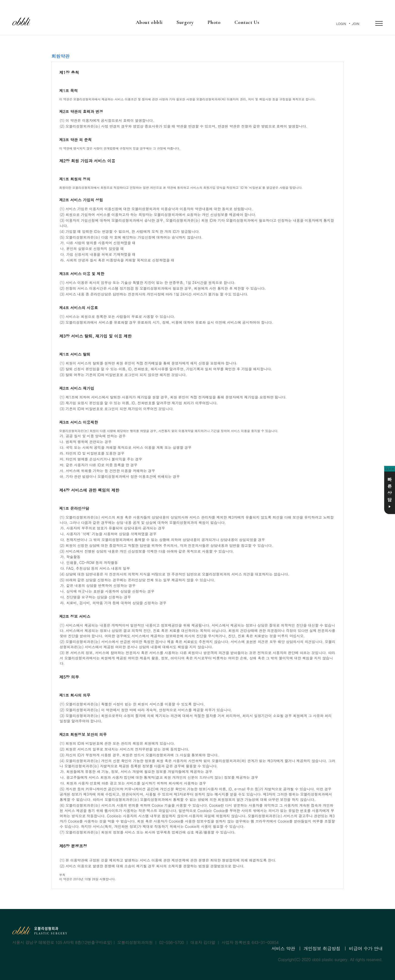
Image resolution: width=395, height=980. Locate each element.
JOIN (356, 24)
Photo (214, 22)
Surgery (185, 22)
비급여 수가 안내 (366, 948)
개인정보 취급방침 (322, 948)
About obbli (149, 22)
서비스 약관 (283, 948)
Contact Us (247, 22)
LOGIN (341, 24)
